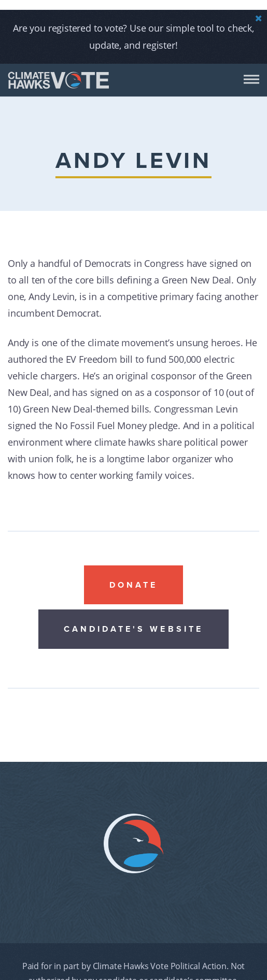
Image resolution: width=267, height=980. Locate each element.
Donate (134, 574)
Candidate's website (133, 618)
